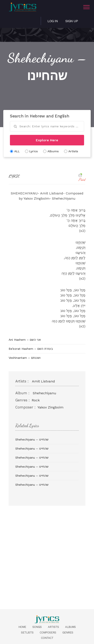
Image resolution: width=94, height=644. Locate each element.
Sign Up (72, 21)
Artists (53, 627)
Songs (37, 627)
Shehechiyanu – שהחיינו (32, 439)
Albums (70, 627)
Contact (47, 638)
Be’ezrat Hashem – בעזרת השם (31, 349)
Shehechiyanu (45, 393)
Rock (36, 400)
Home (22, 627)
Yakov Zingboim (50, 407)
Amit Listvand (43, 381)
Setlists (27, 632)
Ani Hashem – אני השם (25, 340)
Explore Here (47, 140)
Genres (68, 632)
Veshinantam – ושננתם (25, 358)
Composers (48, 632)
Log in (53, 21)
